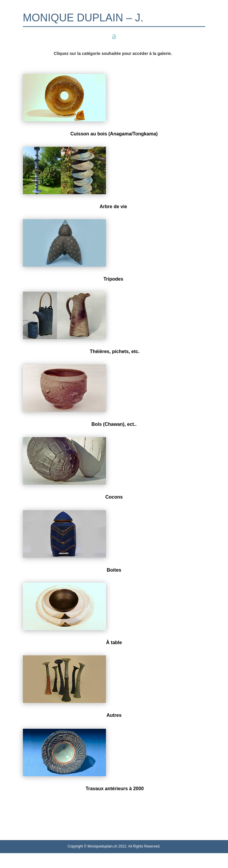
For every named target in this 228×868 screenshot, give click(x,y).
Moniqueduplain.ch (103, 846)
